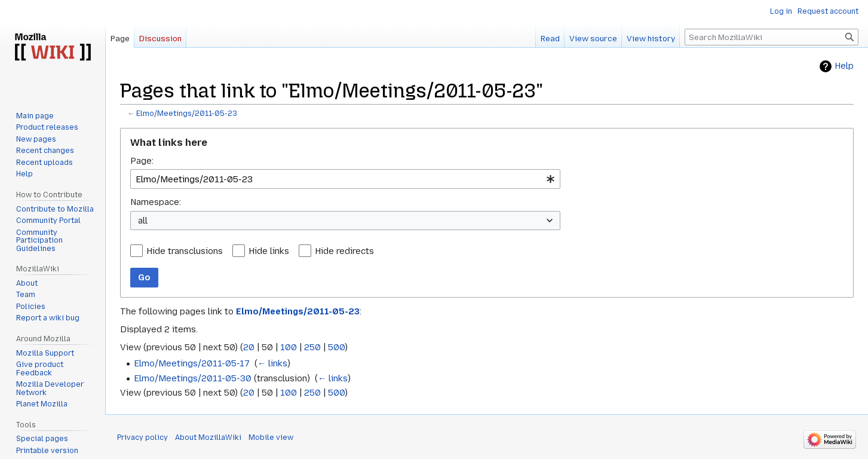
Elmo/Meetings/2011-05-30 (193, 378)
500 (336, 347)
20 (249, 347)
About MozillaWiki (208, 437)
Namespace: (156, 202)
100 (289, 347)
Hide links (269, 251)
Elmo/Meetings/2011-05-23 (187, 114)
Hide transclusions (185, 251)
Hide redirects (344, 251)
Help (844, 66)
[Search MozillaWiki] (772, 37)
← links (272, 363)
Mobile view (271, 437)
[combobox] (345, 179)
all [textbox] (143, 221)
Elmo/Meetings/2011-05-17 (192, 363)
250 (312, 347)
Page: (142, 161)
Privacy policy (142, 437)
